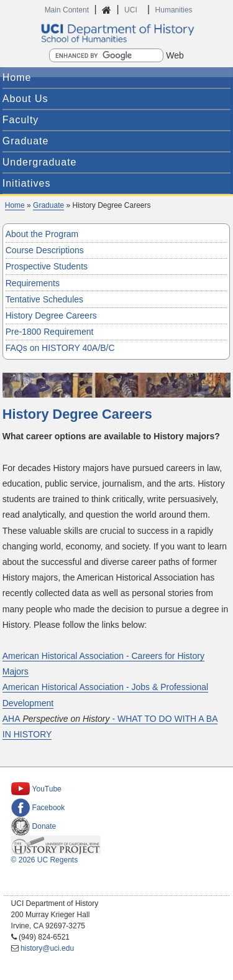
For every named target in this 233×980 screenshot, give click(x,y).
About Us (25, 99)
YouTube (36, 789)
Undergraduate (40, 162)
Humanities (174, 10)
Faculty (21, 120)
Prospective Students (47, 266)
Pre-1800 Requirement (50, 332)
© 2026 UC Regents (45, 860)
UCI (132, 10)
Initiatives (27, 183)
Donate (34, 826)
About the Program (42, 234)
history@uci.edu (47, 948)
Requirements (33, 283)
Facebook (38, 808)
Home (17, 77)
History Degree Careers (51, 315)
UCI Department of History (117, 33)
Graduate (26, 141)
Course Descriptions (45, 250)
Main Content (67, 10)
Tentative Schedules (44, 299)
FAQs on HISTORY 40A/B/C (60, 348)
